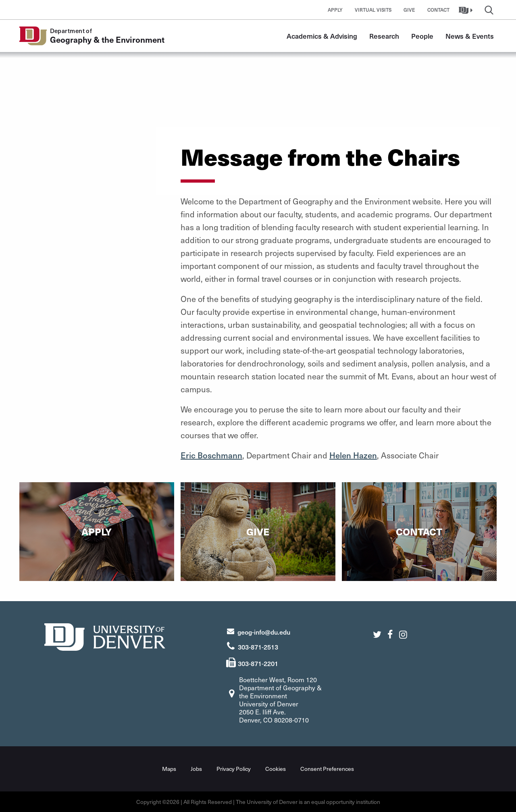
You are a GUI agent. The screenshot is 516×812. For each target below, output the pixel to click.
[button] (467, 10)
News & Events (470, 36)
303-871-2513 (258, 647)
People (422, 36)
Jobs (196, 769)
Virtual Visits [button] (373, 10)
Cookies (276, 769)
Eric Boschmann (211, 455)
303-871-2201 (258, 663)
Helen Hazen (353, 455)
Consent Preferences (327, 769)
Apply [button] (335, 10)
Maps (169, 769)
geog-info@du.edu (264, 632)
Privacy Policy (234, 769)
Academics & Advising (322, 36)
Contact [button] (438, 10)
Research (384, 36)
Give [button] (409, 10)
